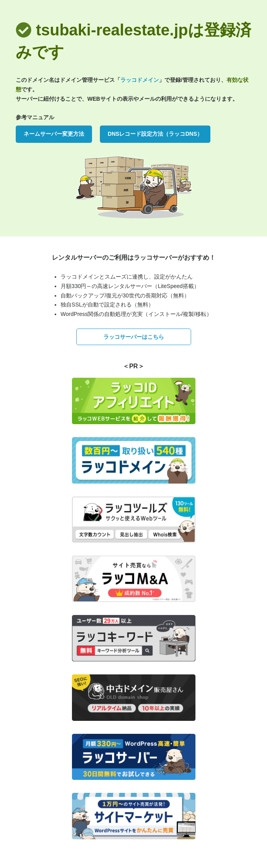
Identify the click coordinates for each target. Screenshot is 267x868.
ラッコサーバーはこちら (134, 337)
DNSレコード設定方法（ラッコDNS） (155, 134)
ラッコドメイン (140, 80)
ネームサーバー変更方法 (54, 134)
